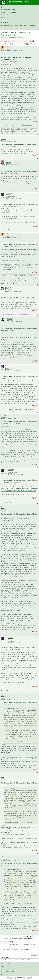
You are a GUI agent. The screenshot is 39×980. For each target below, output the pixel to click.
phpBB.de (27, 979)
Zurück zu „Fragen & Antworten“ (15, 950)
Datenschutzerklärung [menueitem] (9, 10)
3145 (12, 321)
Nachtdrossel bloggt (6, 502)
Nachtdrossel (4, 473)
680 (11, 164)
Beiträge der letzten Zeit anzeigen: (19, 936)
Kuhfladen (11, 37)
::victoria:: (3, 322)
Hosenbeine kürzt (27, 125)
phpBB (14, 977)
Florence (3, 165)
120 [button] (22, 44)
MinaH (3, 369)
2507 (11, 290)
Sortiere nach (13, 938)
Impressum (4, 974)
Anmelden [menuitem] (5, 20)
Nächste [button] (34, 44)
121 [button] (24, 44)
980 (13, 49)
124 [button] (32, 44)
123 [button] (30, 44)
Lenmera (3, 197)
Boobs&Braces (19, 37)
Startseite (5, 26)
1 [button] (18, 44)
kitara (2, 291)
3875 (11, 370)
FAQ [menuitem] (4, 17)
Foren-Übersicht (14, 26)
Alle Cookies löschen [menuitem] (8, 972)
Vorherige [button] (17, 44)
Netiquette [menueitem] (5, 15)
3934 (14, 474)
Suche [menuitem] (2, 28)
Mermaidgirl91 (5, 415)
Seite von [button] (14, 44)
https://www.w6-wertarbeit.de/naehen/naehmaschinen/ (19, 491)
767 (6, 141)
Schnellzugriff (19, 7)
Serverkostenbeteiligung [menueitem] (9, 12)
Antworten (5, 41)
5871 (12, 198)
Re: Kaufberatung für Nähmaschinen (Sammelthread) (16, 59)
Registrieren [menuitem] (6, 23)
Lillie (2, 137)
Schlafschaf (4, 50)
